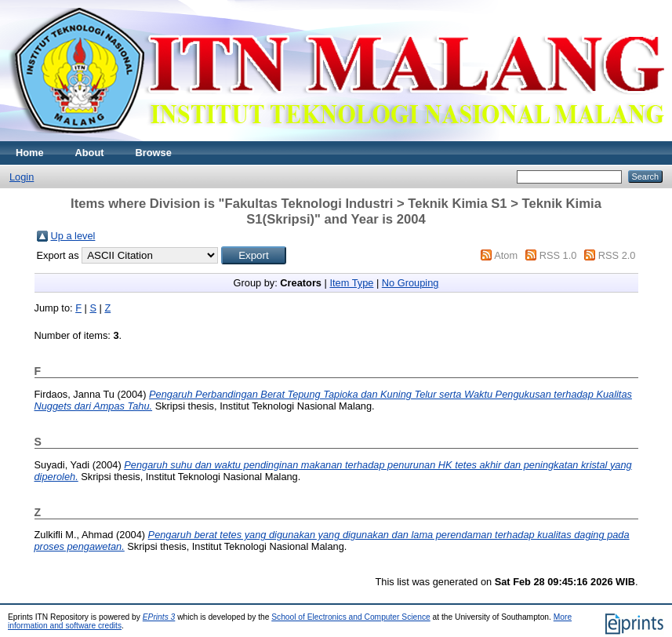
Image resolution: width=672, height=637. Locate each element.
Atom (506, 255)
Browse (154, 153)
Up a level (73, 236)
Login (22, 177)
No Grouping (410, 283)
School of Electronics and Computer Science (351, 617)
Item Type (351, 283)
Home (30, 153)
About (90, 153)
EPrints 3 (159, 617)
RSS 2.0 (617, 255)
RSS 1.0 (558, 255)
